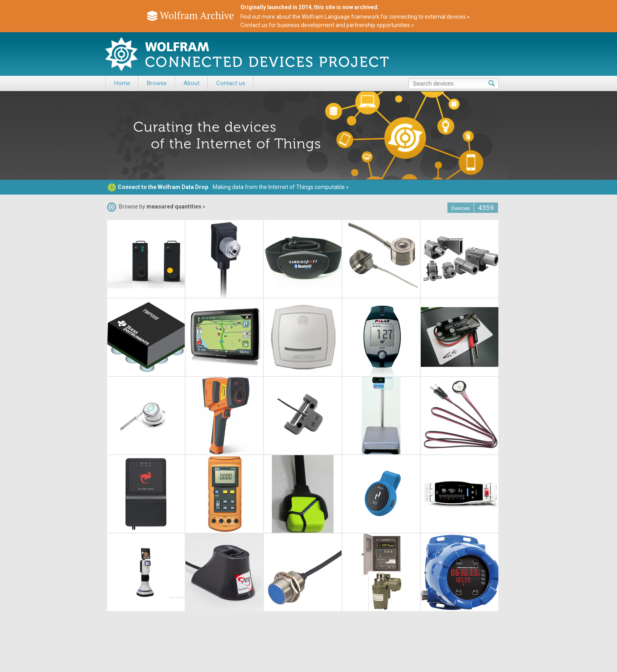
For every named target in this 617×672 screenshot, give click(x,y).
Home (122, 83)
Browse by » (156, 206)
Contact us (231, 83)
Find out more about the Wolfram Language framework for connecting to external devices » (355, 17)
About (191, 83)
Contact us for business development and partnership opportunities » (327, 25)
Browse (157, 83)
